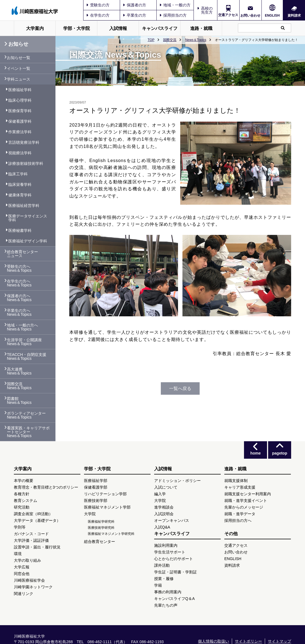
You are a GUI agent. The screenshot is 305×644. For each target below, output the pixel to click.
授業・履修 (164, 579)
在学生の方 (98, 15)
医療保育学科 (20, 111)
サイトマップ (279, 641)
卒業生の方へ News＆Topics (19, 312)
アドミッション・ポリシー (177, 481)
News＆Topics (196, 40)
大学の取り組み (27, 560)
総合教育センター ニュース (22, 254)
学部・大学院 (77, 28)
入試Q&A (162, 527)
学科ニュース (19, 79)
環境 (18, 554)
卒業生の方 (134, 15)
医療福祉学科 (20, 90)
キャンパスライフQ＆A (174, 599)
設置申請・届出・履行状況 (37, 547)
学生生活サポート (170, 552)
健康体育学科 (20, 195)
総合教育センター (100, 542)
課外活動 (162, 565)
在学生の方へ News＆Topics (19, 283)
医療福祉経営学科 (24, 206)
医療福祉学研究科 (101, 522)
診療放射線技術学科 (26, 163)
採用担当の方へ (238, 520)
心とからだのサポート (174, 559)
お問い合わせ (250, 15)
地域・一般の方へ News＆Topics (22, 327)
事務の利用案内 (168, 592)
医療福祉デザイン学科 (28, 241)
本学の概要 (24, 481)
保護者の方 (134, 5)
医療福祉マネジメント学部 (107, 507)
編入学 (160, 494)
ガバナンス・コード (31, 534)
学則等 (20, 527)
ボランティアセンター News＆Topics (26, 415)
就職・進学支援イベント (246, 501)
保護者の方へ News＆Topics (19, 298)
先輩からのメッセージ (244, 507)
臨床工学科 (18, 174)
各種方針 (22, 494)
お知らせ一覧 (19, 58)
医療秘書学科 (20, 230)
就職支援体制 (236, 481)
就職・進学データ (240, 514)
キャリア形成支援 (240, 487)
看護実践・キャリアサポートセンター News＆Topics (28, 432)
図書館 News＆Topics (19, 401)
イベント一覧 (19, 68)
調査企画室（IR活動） (33, 514)
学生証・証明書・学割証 (176, 572)
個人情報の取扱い (213, 641)
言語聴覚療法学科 (24, 142)
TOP (151, 40)
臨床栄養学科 (20, 184)
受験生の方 (98, 5)
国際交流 (170, 40)
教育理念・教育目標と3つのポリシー (46, 487)
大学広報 (22, 567)
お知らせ (16, 44)
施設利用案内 (166, 545)
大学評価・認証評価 (31, 540)
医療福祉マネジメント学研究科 (111, 534)
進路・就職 (201, 28)
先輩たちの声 (166, 605)
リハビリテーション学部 (105, 494)
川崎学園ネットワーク (33, 587)
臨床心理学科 (20, 100)
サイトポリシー (248, 641)
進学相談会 (164, 507)
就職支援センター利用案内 (248, 494)
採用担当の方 (173, 15)
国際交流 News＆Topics (19, 386)
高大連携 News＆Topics (19, 371)
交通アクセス (228, 15)
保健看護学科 (20, 121)
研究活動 (22, 507)
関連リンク (24, 594)
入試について (166, 487)
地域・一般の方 (175, 5)
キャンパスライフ (160, 28)
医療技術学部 (96, 501)
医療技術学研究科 (101, 528)
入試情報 (118, 28)
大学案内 (35, 28)
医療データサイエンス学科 (28, 218)
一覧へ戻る (180, 388)
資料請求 (294, 15)
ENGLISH (272, 16)
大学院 (90, 514)
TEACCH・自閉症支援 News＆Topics (27, 356)
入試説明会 (164, 514)
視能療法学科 (20, 153)
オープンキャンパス (172, 520)
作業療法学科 (20, 132)
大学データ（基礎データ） (37, 520)
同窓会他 (22, 574)
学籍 (158, 585)
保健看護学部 (96, 487)
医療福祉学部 (96, 481)
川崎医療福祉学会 (29, 580)
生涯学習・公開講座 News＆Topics (24, 342)
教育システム (26, 501)
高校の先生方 (207, 10)
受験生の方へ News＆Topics (19, 268)
